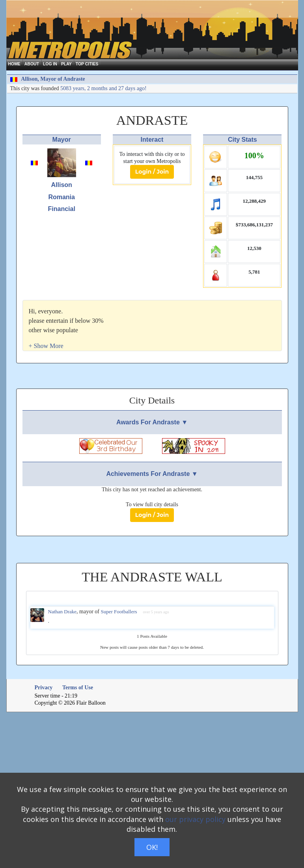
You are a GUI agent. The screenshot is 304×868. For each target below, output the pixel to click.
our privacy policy (195, 819)
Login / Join (152, 172)
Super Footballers (119, 612)
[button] (46, 346)
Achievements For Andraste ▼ (152, 474)
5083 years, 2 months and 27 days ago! (104, 88)
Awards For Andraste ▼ (152, 422)
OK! (152, 847)
